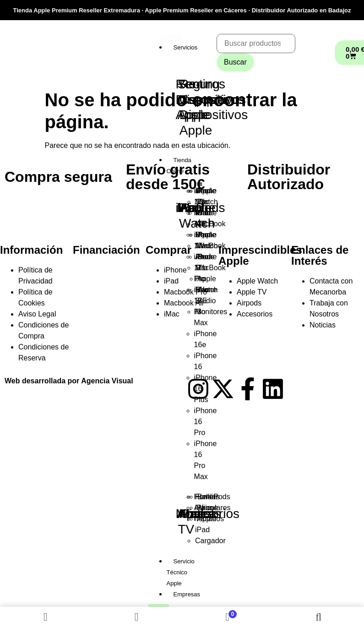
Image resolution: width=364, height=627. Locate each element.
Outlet (197, 514)
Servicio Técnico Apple (181, 572)
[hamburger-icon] (171, 38)
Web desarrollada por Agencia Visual (69, 381)
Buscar (235, 62)
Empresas (187, 594)
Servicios (186, 47)
